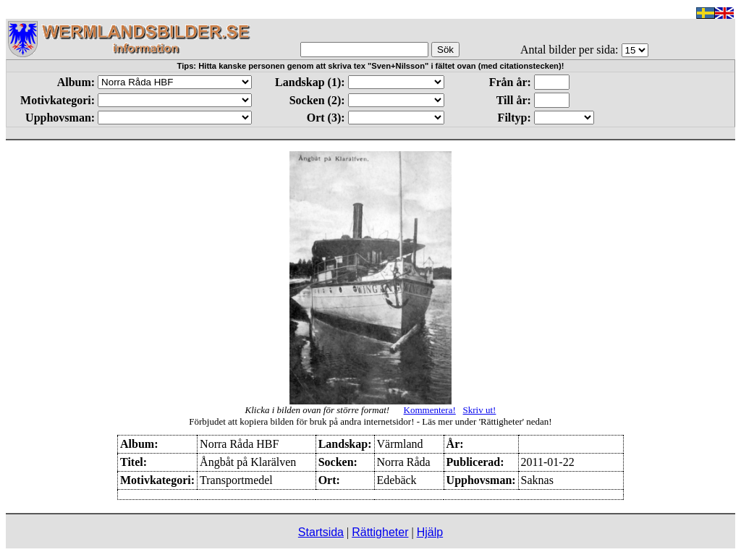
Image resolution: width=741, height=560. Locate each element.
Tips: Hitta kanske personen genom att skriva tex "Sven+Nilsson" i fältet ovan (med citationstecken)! (371, 66)
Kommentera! (430, 410)
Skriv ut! (480, 410)
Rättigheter (380, 532)
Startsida (321, 532)
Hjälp (430, 532)
